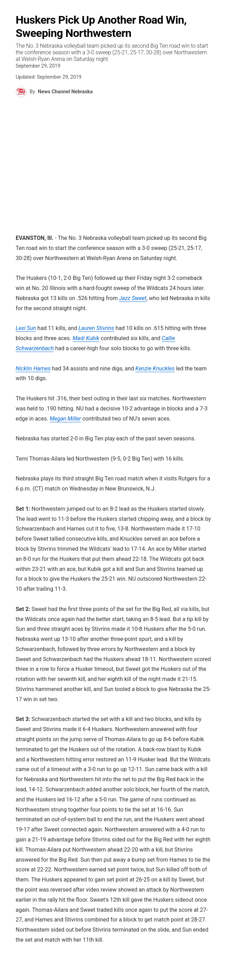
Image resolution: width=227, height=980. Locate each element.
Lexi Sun (26, 328)
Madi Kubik (86, 338)
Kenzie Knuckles (155, 369)
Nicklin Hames (33, 369)
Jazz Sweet (133, 298)
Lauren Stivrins (96, 328)
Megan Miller (65, 419)
